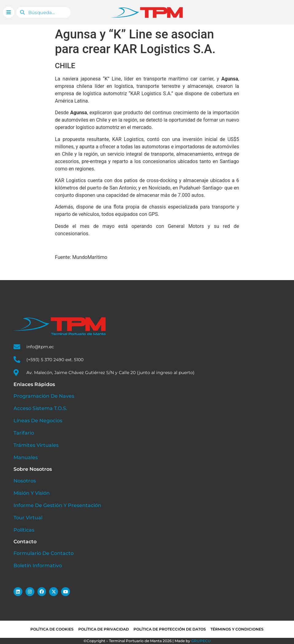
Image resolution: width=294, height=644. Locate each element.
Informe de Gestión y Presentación (57, 505)
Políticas (24, 530)
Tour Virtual (28, 518)
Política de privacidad (104, 629)
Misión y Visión (32, 493)
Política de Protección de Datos (170, 629)
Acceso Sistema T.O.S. (40, 408)
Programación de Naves (44, 396)
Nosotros (25, 481)
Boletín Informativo (38, 566)
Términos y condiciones (237, 629)
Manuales (26, 457)
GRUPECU (201, 641)
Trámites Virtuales (36, 445)
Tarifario (24, 433)
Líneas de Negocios (38, 421)
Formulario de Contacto (44, 553)
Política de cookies (52, 629)
